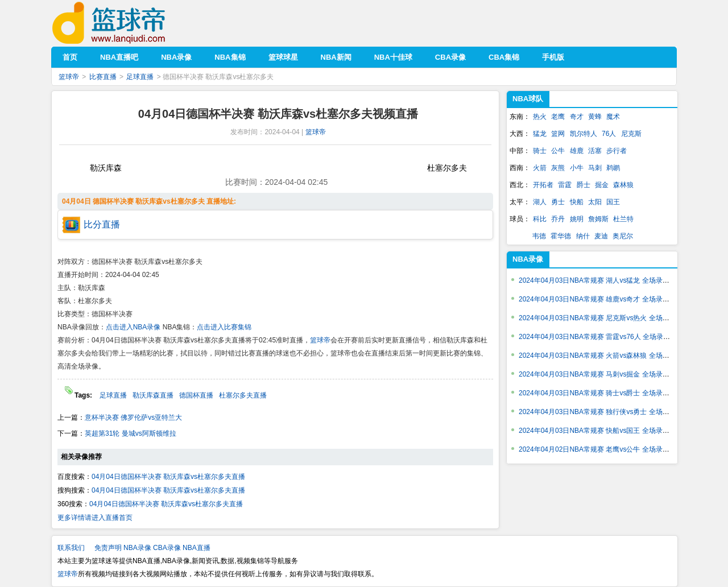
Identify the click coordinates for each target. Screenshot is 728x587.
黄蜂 (595, 117)
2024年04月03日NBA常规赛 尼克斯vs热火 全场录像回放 (604, 318)
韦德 (539, 236)
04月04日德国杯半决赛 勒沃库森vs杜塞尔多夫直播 (168, 477)
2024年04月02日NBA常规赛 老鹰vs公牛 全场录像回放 (601, 449)
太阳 (595, 202)
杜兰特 (623, 219)
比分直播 (102, 224)
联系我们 (71, 548)
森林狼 (623, 185)
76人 (609, 134)
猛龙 (540, 134)
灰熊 (558, 168)
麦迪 (601, 236)
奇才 (577, 117)
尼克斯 (631, 134)
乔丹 (558, 219)
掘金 (602, 185)
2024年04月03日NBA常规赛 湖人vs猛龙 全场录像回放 (601, 280)
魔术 (613, 117)
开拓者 (543, 185)
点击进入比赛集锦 (224, 327)
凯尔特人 (584, 134)
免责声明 (108, 548)
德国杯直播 (196, 395)
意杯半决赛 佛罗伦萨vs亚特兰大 (133, 417)
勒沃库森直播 (153, 395)
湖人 (540, 202)
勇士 (558, 202)
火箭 (540, 168)
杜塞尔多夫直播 (243, 395)
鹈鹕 (613, 168)
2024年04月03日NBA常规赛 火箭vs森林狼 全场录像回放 (604, 355)
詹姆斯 (598, 219)
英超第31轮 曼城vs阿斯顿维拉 (131, 433)
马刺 (595, 168)
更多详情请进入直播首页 (95, 518)
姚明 (577, 219)
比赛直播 (103, 77)
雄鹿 (577, 151)
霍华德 (561, 236)
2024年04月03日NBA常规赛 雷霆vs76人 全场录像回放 (601, 337)
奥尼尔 (623, 236)
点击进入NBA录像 (133, 327)
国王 (613, 202)
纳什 (583, 236)
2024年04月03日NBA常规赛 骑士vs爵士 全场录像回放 (601, 393)
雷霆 (565, 185)
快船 (577, 202)
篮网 (558, 134)
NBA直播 (197, 548)
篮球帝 (126, 23)
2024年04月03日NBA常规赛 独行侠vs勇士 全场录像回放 (604, 412)
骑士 (540, 151)
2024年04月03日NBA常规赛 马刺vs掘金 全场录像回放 (601, 374)
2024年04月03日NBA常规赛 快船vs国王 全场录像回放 (601, 431)
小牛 (577, 168)
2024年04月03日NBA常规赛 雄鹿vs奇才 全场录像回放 (601, 299)
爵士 (584, 185)
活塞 (595, 151)
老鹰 (558, 117)
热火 (540, 117)
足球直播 (140, 77)
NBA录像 (528, 259)
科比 (540, 219)
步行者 (617, 151)
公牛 (558, 151)
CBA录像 (167, 548)
